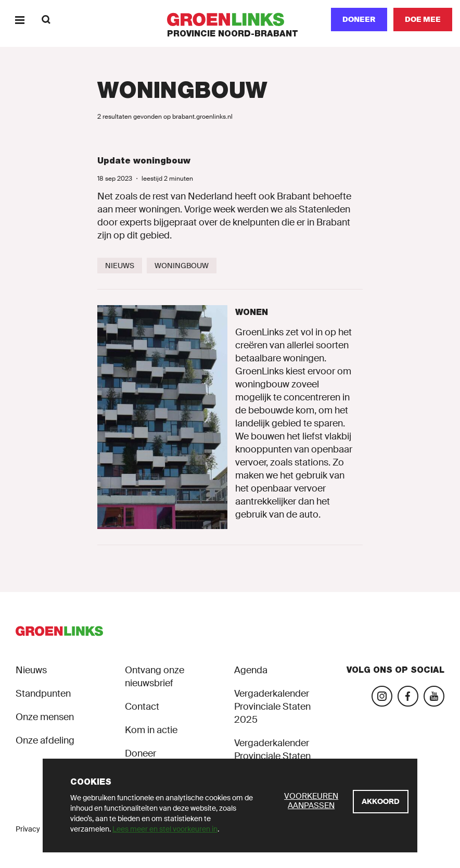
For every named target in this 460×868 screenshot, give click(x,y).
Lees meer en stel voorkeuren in (165, 829)
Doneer (359, 19)
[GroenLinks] (230, 20)
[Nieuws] (120, 266)
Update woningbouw (144, 161)
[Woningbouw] (182, 266)
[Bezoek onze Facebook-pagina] (408, 696)
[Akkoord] (381, 802)
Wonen (252, 312)
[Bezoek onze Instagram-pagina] (382, 696)
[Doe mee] (423, 20)
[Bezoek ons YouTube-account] (434, 696)
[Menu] (20, 20)
